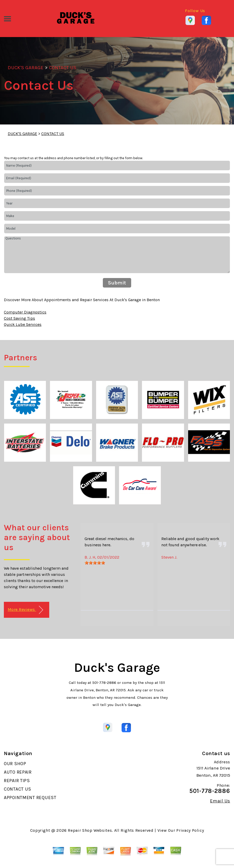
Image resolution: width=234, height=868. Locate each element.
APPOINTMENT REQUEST (30, 798)
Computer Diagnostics (25, 312)
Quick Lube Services (23, 324)
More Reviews (25, 610)
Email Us (220, 801)
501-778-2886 (104, 683)
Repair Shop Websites (90, 830)
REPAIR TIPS (17, 781)
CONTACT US (63, 68)
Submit (117, 283)
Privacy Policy (190, 830)
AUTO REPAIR (18, 772)
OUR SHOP (15, 764)
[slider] (95, 563)
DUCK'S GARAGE (26, 68)
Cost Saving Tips (19, 318)
